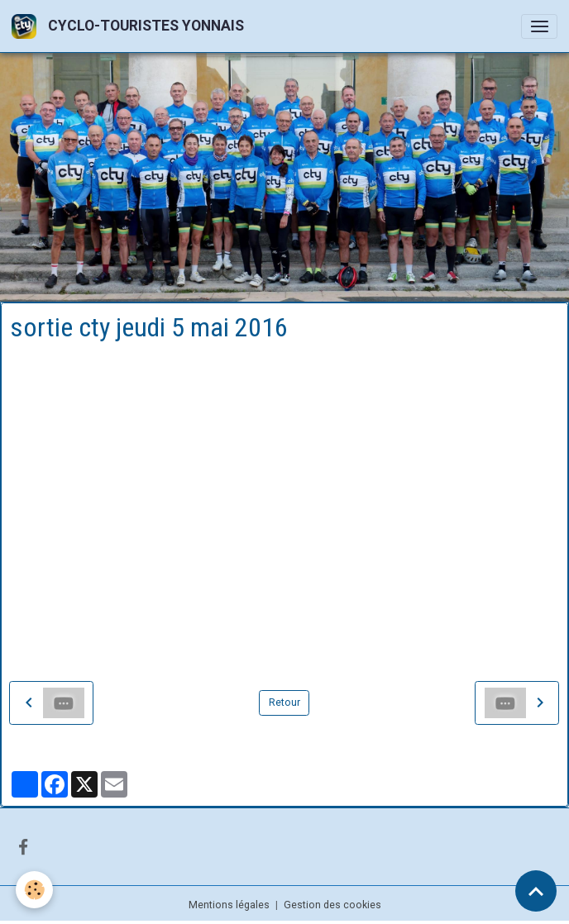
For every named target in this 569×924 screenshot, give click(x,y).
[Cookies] (35, 890)
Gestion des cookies (332, 905)
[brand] (131, 26)
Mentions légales (229, 905)
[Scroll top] (536, 891)
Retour (284, 703)
